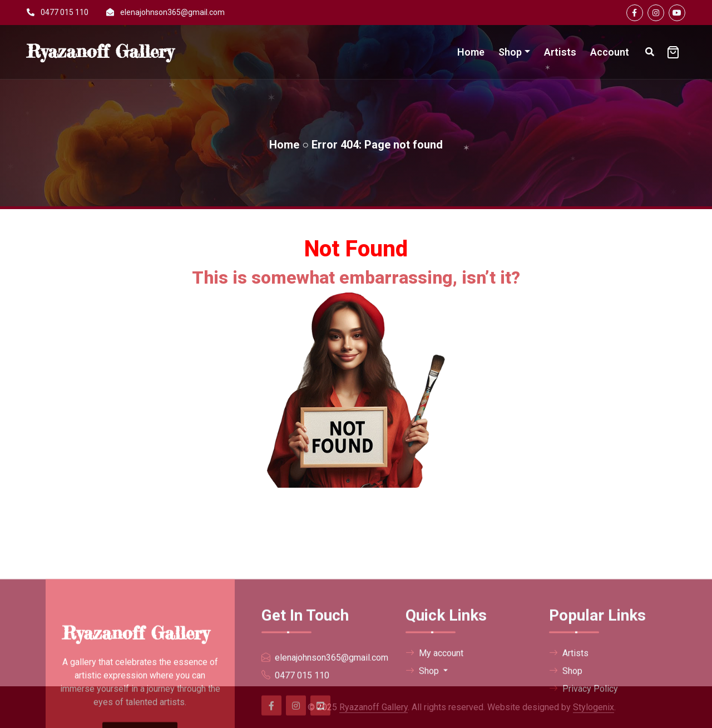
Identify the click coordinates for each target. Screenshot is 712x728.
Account (610, 52)
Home (471, 52)
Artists (560, 52)
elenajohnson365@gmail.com (172, 12)
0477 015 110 (65, 12)
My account (434, 718)
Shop (510, 52)
